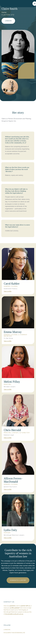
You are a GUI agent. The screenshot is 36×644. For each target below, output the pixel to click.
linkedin (7, 630)
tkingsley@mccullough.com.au (14, 614)
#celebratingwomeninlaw (14, 633)
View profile (7, 286)
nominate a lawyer (18, 580)
